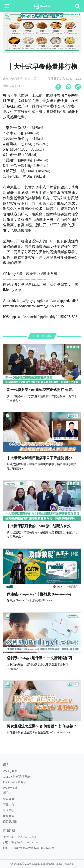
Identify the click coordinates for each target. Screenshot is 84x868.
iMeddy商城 (10, 788)
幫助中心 (9, 810)
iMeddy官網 (10, 771)
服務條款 (9, 816)
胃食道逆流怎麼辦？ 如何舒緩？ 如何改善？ (42, 726)
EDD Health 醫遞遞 (14, 782)
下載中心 (9, 805)
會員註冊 (9, 799)
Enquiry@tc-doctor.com (25, 842)
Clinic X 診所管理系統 (16, 777)
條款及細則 (10, 821)
